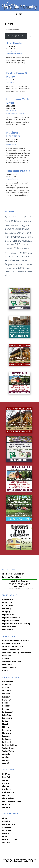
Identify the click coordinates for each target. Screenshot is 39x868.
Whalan (6, 757)
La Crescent (8, 712)
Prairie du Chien (9, 839)
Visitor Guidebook (11, 650)
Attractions (7, 599)
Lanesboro (7, 718)
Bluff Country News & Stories (16, 641)
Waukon (6, 807)
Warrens (6, 842)
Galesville (6, 827)
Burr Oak (6, 777)
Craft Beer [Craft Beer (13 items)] (21, 233)
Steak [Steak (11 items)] (8, 272)
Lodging (6, 611)
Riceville (6, 804)
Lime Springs (8, 798)
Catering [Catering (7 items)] (8, 233)
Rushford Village (10, 745)
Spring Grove (8, 748)
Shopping (6, 608)
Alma (4, 818)
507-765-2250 (11, 111)
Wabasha (6, 754)
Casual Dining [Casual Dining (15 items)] (22, 229)
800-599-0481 (20, 587)
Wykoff (5, 763)
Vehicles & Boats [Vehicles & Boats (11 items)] (24, 272)
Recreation (7, 602)
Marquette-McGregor (12, 801)
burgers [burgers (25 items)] (24, 225)
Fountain (6, 694)
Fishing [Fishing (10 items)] (25, 244)
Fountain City (8, 824)
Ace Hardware (17, 43)
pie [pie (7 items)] (17, 268)
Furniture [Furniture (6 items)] (8, 249)
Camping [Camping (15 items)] (10, 229)
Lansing (6, 795)
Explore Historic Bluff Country (16, 624)
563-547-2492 (11, 82)
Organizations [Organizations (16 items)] (13, 264)
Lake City (6, 715)
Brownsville (7, 682)
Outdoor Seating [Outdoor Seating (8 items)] (26, 264)
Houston (6, 706)
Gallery (5, 659)
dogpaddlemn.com (13, 179)
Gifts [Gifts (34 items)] (15, 248)
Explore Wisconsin (10, 621)
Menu (21, 14)
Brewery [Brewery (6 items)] (16, 226)
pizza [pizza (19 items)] (21, 268)
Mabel (5, 724)
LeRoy (5, 721)
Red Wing (6, 739)
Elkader (6, 786)
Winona (6, 760)
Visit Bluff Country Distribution (17, 653)
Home (5, 671)
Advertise (7, 656)
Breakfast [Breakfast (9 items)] (9, 225)
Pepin (5, 836)
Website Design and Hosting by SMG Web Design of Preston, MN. (21, 860)
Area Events (8, 630)
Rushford (6, 742)
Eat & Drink (7, 605)
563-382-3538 (11, 51)
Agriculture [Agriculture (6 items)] (8, 217)
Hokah (5, 703)
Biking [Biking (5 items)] (26, 221)
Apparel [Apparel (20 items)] (27, 216)
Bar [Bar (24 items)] (11, 221)
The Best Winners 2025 (13, 647)
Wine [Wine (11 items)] (7, 275)
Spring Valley (8, 751)
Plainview (6, 733)
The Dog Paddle (18, 171)
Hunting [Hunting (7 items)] (29, 253)
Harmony (6, 700)
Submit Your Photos (11, 662)
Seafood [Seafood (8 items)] (27, 268)
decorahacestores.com (14, 54)
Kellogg (6, 709)
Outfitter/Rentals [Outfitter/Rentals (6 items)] (10, 268)
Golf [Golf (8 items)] (20, 249)
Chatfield (6, 691)
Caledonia (7, 685)
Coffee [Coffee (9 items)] (14, 233)
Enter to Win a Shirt (11, 577)
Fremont (6, 697)
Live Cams (7, 665)
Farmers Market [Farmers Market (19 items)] (21, 241)
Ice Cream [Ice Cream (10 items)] (9, 257)
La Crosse (7, 830)
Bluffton (6, 774)
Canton (6, 688)
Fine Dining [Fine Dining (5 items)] (11, 244)
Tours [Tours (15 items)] (14, 272)
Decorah (6, 783)
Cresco (5, 780)
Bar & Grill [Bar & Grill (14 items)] (18, 221)
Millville (6, 727)
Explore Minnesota (11, 618)
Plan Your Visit (9, 627)
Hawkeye (6, 789)
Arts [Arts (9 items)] (7, 221)
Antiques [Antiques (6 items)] (20, 217)
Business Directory (11, 644)
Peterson (6, 730)
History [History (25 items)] (22, 253)
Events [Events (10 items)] (24, 237)
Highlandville (8, 792)
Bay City (6, 821)
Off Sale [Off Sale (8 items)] (24, 261)
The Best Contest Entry (13, 574)
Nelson (5, 833)
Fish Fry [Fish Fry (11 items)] (18, 244)
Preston (6, 736)
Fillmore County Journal (25, 589)
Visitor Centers (9, 668)
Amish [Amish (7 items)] (14, 217)
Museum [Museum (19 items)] (16, 260)
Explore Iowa (8, 615)
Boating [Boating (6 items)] (30, 221)
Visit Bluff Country (20, 6)
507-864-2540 (11, 144)
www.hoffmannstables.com (16, 113)
